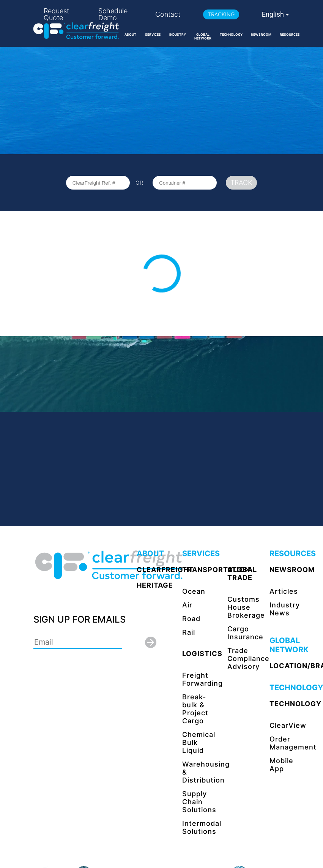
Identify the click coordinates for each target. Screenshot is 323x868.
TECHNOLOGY (231, 35)
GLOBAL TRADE (242, 574)
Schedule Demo (113, 14)
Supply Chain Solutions (199, 802)
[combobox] (276, 14)
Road (191, 619)
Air (187, 605)
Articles (284, 591)
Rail (189, 632)
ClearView (288, 725)
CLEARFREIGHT (165, 570)
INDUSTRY (178, 35)
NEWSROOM (261, 35)
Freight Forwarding (202, 679)
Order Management (293, 743)
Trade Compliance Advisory (248, 659)
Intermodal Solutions (202, 827)
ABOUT (130, 35)
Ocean (194, 591)
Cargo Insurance (245, 633)
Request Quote (56, 14)
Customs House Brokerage (246, 607)
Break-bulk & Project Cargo (195, 709)
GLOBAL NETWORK (203, 36)
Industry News (285, 609)
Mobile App (281, 765)
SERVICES (153, 35)
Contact (168, 14)
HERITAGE (155, 585)
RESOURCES (290, 35)
